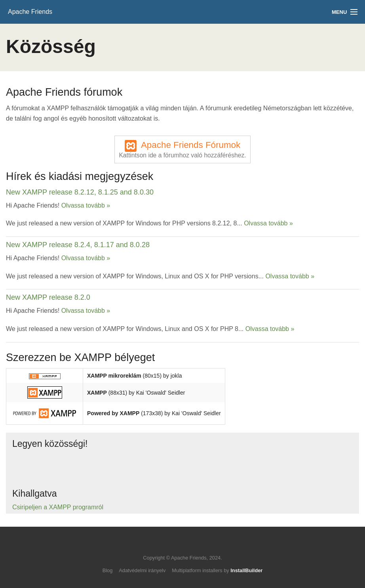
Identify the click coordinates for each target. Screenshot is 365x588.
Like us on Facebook (57, 467)
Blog (108, 570)
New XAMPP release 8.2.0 (48, 297)
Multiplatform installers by (217, 570)
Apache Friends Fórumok (182, 149)
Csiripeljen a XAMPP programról (58, 507)
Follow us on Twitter (26, 467)
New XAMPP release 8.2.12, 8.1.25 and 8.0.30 (80, 192)
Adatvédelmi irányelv (142, 570)
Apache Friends (30, 12)
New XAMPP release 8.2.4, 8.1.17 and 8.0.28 (78, 245)
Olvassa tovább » (86, 205)
